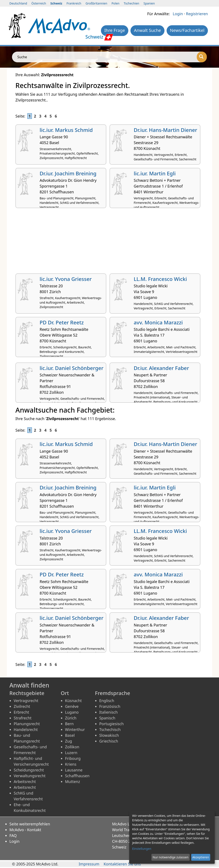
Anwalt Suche (147, 30)
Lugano (72, 712)
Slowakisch (109, 735)
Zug (69, 741)
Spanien (149, 3)
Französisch (110, 706)
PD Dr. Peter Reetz (62, 322)
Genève (72, 706)
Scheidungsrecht (29, 770)
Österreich (39, 3)
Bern (69, 724)
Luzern (71, 753)
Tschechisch (110, 729)
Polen (115, 3)
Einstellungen (142, 849)
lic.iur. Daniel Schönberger (71, 368)
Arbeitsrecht (25, 781)
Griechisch (109, 741)
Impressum (89, 864)
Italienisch (108, 712)
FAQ (13, 835)
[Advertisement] (109, 242)
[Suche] (202, 57)
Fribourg (73, 758)
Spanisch (107, 718)
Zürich (71, 718)
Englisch (107, 701)
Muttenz (73, 781)
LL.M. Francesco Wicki (160, 279)
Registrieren (197, 14)
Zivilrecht (22, 706)
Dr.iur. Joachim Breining (68, 173)
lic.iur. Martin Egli (155, 173)
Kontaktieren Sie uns (122, 864)
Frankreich (74, 3)
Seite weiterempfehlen (30, 824)
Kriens (71, 764)
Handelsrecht (26, 729)
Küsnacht (73, 701)
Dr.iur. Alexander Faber (161, 368)
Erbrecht (21, 712)
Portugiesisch (111, 724)
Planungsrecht (27, 724)
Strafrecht (23, 718)
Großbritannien (96, 3)
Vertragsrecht (26, 701)
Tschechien (132, 3)
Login (178, 14)
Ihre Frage (115, 30)
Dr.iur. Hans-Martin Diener (165, 130)
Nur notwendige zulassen (171, 857)
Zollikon (72, 747)
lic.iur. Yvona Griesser (66, 279)
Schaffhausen (77, 776)
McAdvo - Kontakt (25, 830)
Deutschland (18, 3)
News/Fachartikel (187, 30)
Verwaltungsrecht (30, 776)
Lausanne (74, 770)
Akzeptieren (201, 857)
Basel (70, 735)
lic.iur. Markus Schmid (66, 130)
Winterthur (75, 729)
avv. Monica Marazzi (158, 322)
